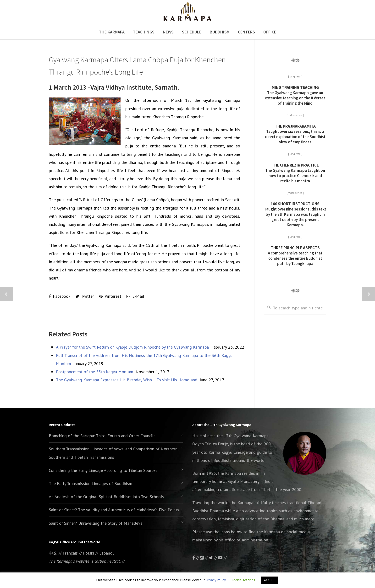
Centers (246, 32)
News (168, 32)
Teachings (144, 32)
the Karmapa (229, 473)
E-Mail (135, 296)
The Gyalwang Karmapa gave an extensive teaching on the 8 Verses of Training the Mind (295, 95)
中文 (53, 553)
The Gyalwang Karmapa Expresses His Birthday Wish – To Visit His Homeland (127, 380)
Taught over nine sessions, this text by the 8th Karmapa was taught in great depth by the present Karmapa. (295, 214)
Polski (88, 553)
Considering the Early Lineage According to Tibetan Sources (103, 470)
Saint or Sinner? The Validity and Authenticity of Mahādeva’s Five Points (114, 510)
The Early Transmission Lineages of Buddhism (91, 483)
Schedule (192, 32)
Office (270, 32)
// (213, 558)
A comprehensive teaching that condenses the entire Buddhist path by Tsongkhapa (295, 256)
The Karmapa (112, 32)
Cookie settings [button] (243, 580)
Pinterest (110, 296)
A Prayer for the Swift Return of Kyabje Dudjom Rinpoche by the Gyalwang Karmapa (132, 347)
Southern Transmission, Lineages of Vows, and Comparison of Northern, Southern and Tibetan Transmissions (113, 453)
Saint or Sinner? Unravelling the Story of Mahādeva (96, 523)
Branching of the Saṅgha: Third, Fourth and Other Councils (102, 436)
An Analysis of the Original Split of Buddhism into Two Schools (106, 497)
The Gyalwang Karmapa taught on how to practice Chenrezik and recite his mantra (295, 173)
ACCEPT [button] (270, 580)
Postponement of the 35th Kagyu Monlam (95, 372)
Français (70, 553)
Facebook (60, 296)
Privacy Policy (216, 580)
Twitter (85, 296)
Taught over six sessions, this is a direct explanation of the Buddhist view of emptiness (295, 134)
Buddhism (220, 32)
